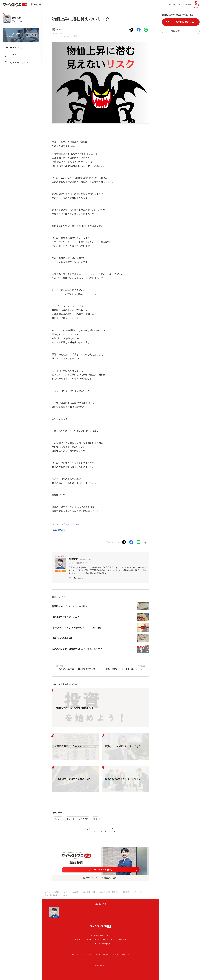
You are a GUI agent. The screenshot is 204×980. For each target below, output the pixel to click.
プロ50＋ (97, 954)
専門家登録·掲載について (101, 935)
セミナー (58, 819)
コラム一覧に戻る (101, 831)
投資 (95, 819)
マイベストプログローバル (120, 954)
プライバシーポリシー (103, 939)
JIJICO (105, 954)
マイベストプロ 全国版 (101, 944)
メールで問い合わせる (183, 22)
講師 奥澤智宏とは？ (61, 530)
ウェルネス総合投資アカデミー (66, 524)
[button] (82, 578)
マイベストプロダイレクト (81, 954)
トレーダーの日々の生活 (68, 36)
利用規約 (87, 939)
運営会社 (77, 939)
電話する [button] (176, 31)
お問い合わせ (123, 939)
